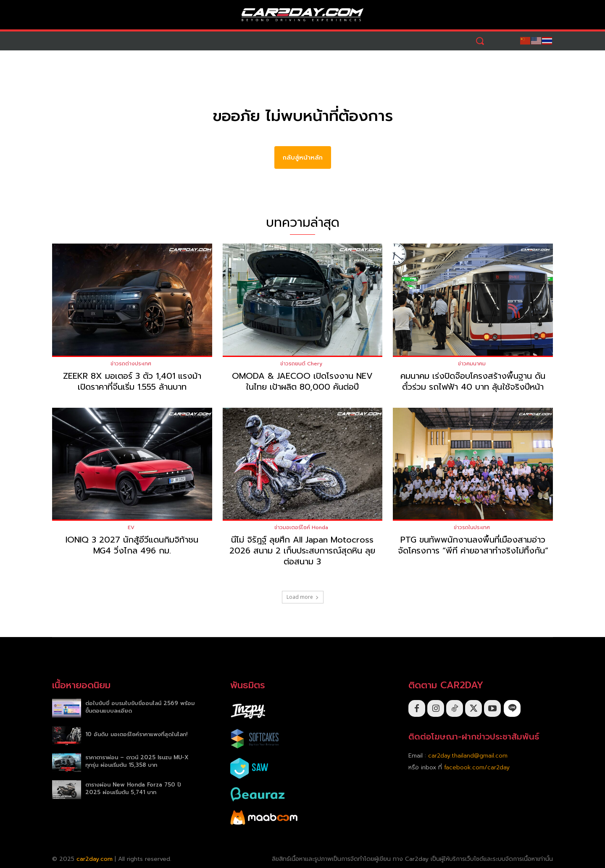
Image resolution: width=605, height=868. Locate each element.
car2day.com (95, 859)
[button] (480, 41)
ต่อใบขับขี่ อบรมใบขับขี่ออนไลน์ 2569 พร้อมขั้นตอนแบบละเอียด (140, 707)
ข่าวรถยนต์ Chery (301, 364)
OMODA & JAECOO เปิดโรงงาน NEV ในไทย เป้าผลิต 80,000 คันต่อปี (302, 381)
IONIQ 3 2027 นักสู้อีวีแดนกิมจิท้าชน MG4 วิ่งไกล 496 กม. (132, 545)
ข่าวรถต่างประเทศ (131, 364)
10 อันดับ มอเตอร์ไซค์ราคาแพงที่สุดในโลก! (136, 734)
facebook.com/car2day (477, 767)
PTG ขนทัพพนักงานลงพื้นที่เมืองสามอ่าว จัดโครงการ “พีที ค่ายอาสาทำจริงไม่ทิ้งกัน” (473, 545)
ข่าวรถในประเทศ (472, 528)
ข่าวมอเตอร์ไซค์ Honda (301, 528)
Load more (303, 597)
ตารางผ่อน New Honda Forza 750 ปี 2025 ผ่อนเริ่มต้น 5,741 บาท (133, 788)
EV (131, 528)
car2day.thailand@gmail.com (468, 756)
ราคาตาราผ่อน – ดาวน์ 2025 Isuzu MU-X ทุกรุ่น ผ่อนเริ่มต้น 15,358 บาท (137, 762)
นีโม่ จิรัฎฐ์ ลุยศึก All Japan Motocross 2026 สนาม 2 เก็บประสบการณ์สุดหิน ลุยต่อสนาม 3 (302, 551)
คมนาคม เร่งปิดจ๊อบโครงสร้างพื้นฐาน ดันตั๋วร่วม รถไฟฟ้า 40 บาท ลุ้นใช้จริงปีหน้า (473, 381)
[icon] (512, 709)
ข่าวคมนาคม (472, 364)
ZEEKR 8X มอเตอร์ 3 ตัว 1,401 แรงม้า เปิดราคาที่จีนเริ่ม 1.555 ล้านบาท (132, 381)
